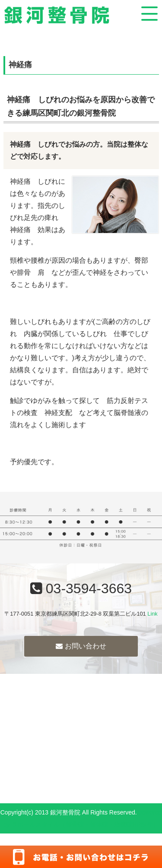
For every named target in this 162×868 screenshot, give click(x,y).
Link (152, 614)
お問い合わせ (81, 646)
